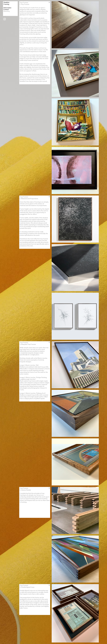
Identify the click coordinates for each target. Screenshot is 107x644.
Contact (6, 9)
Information (7, 8)
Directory (7, 11)
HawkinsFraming (6, 3)
